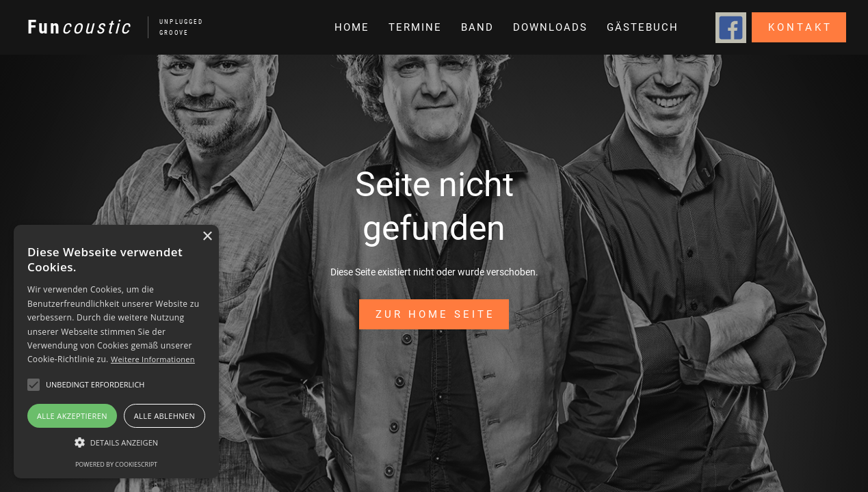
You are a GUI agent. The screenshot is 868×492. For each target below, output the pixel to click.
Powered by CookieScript (116, 464)
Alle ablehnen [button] (165, 416)
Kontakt (800, 27)
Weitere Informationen (153, 359)
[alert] (116, 352)
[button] (476, 27)
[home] (108, 27)
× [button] (207, 237)
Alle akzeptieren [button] (72, 416)
